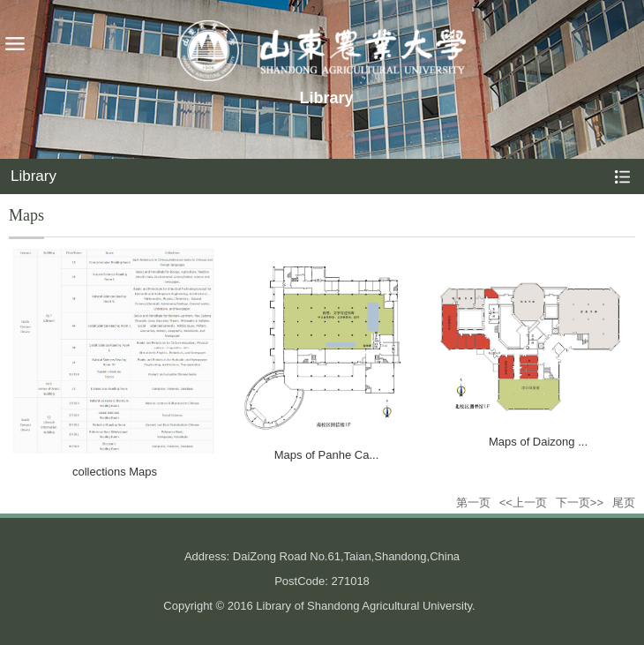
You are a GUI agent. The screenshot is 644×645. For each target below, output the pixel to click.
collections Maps (115, 472)
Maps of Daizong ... (538, 442)
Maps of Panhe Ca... (327, 455)
